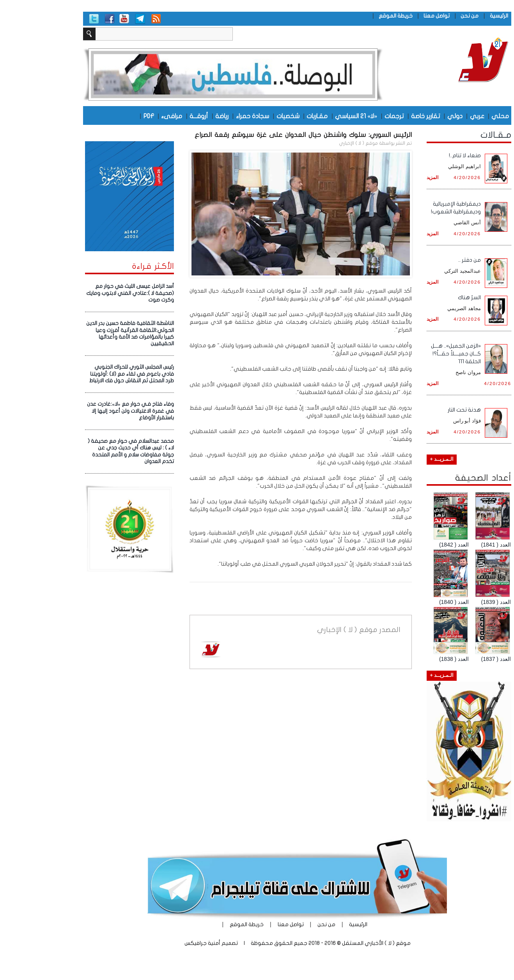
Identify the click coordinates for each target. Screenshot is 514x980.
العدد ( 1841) (456, 545)
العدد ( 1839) (456, 602)
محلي (460, 116)
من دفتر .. (429, 260)
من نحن (429, 16)
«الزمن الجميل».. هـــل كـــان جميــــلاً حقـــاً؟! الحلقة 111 (416, 354)
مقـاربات (277, 116)
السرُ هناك (429, 297)
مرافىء (131, 116)
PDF (109, 116)
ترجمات (354, 116)
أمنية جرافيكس (162, 943)
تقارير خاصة (385, 116)
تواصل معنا (396, 16)
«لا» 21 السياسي (316, 116)
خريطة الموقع (355, 16)
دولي (415, 116)
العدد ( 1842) (414, 545)
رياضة (182, 116)
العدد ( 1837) (456, 659)
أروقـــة (159, 116)
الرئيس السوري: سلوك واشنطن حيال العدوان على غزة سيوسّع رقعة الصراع (263, 135)
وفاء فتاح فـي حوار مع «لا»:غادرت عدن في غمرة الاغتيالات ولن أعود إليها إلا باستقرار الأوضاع (90, 411)
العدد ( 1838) (414, 659)
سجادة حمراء (212, 116)
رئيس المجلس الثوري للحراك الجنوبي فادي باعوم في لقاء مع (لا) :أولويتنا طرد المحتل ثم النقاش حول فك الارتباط (91, 374)
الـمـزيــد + (401, 459)
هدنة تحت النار (424, 410)
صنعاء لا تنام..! (425, 155)
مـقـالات (456, 135)
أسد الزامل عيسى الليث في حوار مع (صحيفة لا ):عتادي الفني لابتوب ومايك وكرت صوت (90, 293)
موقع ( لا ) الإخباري (318, 143)
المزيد (392, 177)
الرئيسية (459, 16)
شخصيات (248, 116)
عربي (437, 116)
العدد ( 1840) (414, 602)
